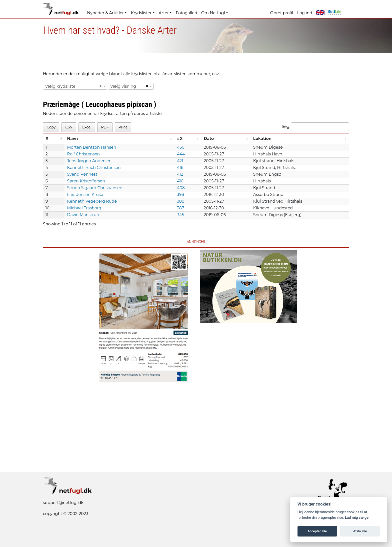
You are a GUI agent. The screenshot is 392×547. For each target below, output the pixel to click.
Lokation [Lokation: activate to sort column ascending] (262, 139)
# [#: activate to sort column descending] (47, 139)
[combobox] (75, 86)
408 (181, 188)
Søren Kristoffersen (86, 181)
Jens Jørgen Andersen (89, 161)
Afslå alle (360, 531)
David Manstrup (83, 215)
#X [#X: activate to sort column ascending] (180, 139)
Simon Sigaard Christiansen (95, 188)
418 (180, 168)
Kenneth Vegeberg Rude (92, 201)
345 (181, 215)
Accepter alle (317, 531)
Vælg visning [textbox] (123, 86)
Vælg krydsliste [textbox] (60, 86)
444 (181, 154)
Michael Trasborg (84, 208)
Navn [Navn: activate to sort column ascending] (72, 139)
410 (180, 181)
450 (181, 147)
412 (180, 174)
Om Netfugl (213, 13)
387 (181, 208)
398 (181, 195)
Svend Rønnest (82, 174)
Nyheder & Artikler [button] (105, 13)
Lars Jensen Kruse (85, 195)
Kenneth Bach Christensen (94, 168)
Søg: (315, 127)
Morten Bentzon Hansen (92, 147)
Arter (164, 13)
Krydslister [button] (141, 13)
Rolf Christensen (83, 154)
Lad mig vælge (357, 518)
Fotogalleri (186, 13)
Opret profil (282, 13)
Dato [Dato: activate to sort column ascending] (209, 139)
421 (180, 161)
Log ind (305, 13)
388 (181, 201)
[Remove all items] (100, 86)
